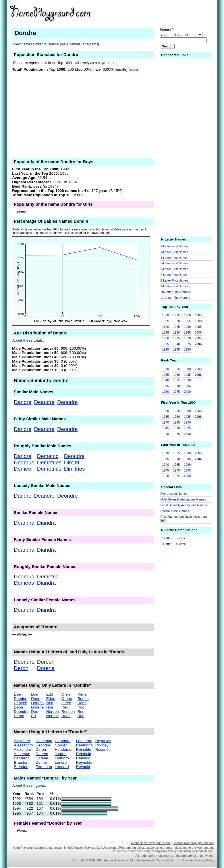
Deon (18, 707)
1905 (166, 344)
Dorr (35, 712)
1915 (176, 315)
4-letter (180, 544)
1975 (187, 344)
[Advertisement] (170, 13)
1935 (176, 338)
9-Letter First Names (174, 286)
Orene (67, 699)
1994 (73, 182)
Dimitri (72, 462)
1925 (176, 327)
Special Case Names (175, 511)
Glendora (63, 741)
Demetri (23, 469)
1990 (198, 321)
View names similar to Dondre (36, 44)
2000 (198, 332)
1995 (64, 173)
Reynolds (103, 741)
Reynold (83, 767)
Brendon (21, 767)
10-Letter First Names (175, 292)
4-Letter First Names (174, 258)
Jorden (61, 754)
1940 (176, 344)
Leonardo (84, 741)
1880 (166, 315)
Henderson (64, 749)
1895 (166, 332)
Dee (17, 694)
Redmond (84, 745)
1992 (65, 169)
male (65, 44)
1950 (187, 315)
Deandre (44, 402)
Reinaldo (84, 749)
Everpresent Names (174, 494)
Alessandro (23, 745)
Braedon (21, 762)
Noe (50, 707)
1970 (187, 338)
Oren (66, 694)
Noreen (53, 712)
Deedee (21, 699)
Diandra (46, 523)
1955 (187, 321)
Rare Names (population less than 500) (184, 519)
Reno (82, 703)
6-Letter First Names (174, 269)
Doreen (46, 662)
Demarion (44, 741)
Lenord (61, 762)
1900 (166, 338)
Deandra (24, 523)
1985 (198, 315)
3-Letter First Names (174, 252)
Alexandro (22, 749)
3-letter (180, 538)
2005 (198, 338)
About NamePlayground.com (150, 843)
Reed (66, 716)
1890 (166, 327)
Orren (66, 703)
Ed (33, 716)
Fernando (44, 767)
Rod (81, 707)
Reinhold (84, 754)
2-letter (167, 544)
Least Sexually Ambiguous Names (184, 505)
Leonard (62, 767)
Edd (50, 694)
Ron (81, 716)
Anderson (22, 754)
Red (65, 707)
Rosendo (103, 749)
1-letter (167, 538)
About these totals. (28, 340)
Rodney (102, 745)
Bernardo (22, 758)
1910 (166, 349)
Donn (36, 699)
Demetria (48, 577)
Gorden (61, 745)
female (76, 44)
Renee (83, 699)
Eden (51, 699)
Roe (81, 712)
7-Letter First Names (174, 275)
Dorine (41, 762)
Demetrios (49, 462)
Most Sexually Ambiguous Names (183, 499)
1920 (176, 321)
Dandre (23, 402)
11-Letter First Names (175, 298)
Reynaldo (84, 762)
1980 (187, 349)
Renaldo (83, 758)
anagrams (90, 44)
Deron (21, 668)
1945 (176, 349)
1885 (166, 321)
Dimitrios (75, 469)
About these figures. (29, 785)
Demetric (48, 456)
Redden (68, 712)
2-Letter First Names (174, 246)
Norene (53, 716)
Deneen (21, 703)
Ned (50, 703)
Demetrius (49, 469)
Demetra (24, 583)
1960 (187, 327)
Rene (82, 694)
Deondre (67, 402)
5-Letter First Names (174, 263)
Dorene (46, 668)
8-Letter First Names (174, 280)
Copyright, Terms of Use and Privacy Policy (185, 860)
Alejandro (22, 741)
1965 (187, 332)
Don (34, 694)
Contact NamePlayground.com (193, 843)
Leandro (62, 758)
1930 (176, 332)
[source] (134, 70)
